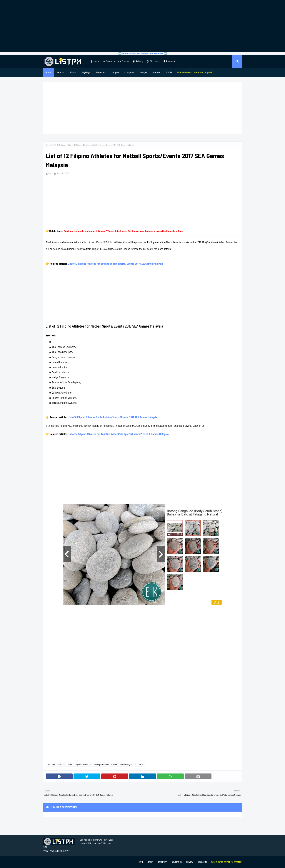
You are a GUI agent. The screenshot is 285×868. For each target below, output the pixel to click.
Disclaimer (153, 61)
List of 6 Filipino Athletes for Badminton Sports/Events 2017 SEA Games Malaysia (112, 417)
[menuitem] (195, 72)
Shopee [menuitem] (115, 72)
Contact (124, 61)
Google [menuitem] (144, 72)
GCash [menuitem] (73, 72)
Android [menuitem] (157, 72)
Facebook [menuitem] (101, 72)
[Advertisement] (143, 26)
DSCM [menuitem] (169, 72)
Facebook (169, 61)
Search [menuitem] (60, 72)
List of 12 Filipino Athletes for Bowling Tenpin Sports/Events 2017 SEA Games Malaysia (115, 264)
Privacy (138, 61)
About (95, 61)
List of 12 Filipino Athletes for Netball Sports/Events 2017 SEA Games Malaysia (99, 764)
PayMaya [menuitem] (86, 72)
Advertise (109, 61)
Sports (140, 764)
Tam (50, 173)
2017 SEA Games (59, 145)
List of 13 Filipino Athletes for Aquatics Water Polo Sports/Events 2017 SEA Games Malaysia (118, 434)
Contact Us (177, 862)
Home (48, 145)
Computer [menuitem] (129, 72)
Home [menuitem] (49, 72)
